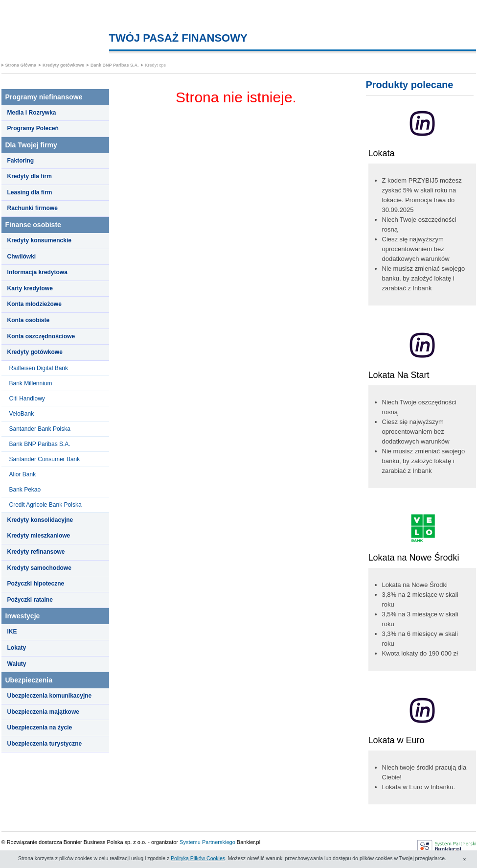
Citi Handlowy (27, 399)
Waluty (17, 664)
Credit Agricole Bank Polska (45, 505)
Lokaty (17, 648)
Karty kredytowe (30, 288)
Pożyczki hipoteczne (36, 584)
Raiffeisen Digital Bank (39, 368)
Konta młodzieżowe (34, 304)
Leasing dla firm (30, 192)
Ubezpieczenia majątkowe (43, 712)
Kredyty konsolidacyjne (40, 520)
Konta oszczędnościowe (41, 336)
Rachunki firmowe (33, 208)
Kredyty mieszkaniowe (39, 536)
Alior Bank (23, 474)
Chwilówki (22, 257)
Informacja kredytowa (37, 272)
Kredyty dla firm (30, 176)
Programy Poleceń (33, 128)
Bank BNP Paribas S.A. (114, 65)
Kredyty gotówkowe (63, 65)
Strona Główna (21, 65)
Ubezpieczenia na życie (40, 727)
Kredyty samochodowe (39, 568)
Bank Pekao (25, 490)
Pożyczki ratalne (30, 600)
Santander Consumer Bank (45, 459)
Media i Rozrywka (32, 113)
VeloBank (22, 414)
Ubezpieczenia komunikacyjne (50, 696)
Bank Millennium (31, 383)
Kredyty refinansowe (36, 552)
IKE (12, 632)
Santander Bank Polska (40, 429)
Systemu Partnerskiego (207, 842)
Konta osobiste (29, 320)
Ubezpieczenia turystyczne (45, 744)
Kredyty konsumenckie (39, 240)
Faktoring (21, 161)
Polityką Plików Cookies (198, 858)
